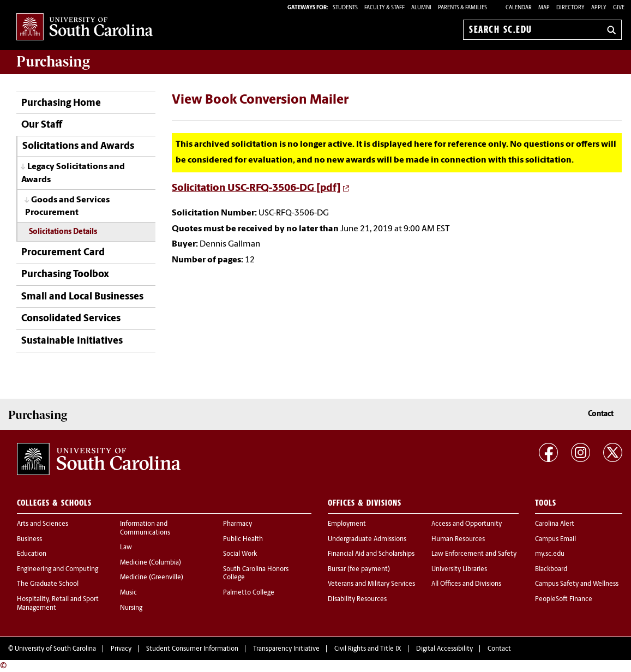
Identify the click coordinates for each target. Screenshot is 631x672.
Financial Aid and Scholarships (371, 554)
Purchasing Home (61, 103)
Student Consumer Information (192, 649)
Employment (347, 524)
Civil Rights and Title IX (368, 649)
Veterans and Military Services (371, 584)
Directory (570, 8)
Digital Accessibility (444, 649)
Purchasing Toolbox (65, 275)
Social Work (240, 554)
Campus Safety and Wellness (577, 584)
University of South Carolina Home (85, 28)
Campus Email (555, 539)
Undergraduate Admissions (367, 539)
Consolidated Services (71, 319)
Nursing (131, 608)
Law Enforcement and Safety (474, 554)
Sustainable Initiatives (72, 341)
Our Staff (42, 125)
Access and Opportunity (467, 524)
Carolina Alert (555, 524)
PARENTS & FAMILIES (462, 8)
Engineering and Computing (58, 569)
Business (29, 539)
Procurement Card (63, 253)
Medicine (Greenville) (152, 578)
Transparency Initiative (286, 649)
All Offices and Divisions (466, 584)
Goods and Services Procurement (67, 206)
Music (128, 593)
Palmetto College (249, 593)
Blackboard (551, 569)
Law (126, 548)
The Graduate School (48, 584)
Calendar (519, 8)
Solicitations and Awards (78, 146)
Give (619, 8)
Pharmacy (238, 524)
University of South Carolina (55, 649)
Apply (599, 8)
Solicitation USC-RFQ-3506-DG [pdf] (256, 188)
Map (544, 8)
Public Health (243, 539)
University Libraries (459, 569)
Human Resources (458, 539)
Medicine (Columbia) (151, 563)
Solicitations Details (63, 232)
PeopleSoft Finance (564, 599)
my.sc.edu (550, 554)
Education (32, 554)
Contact (601, 414)
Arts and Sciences (43, 524)
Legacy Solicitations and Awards (73, 173)
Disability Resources (357, 599)
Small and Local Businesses (82, 297)
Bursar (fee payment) (359, 569)
